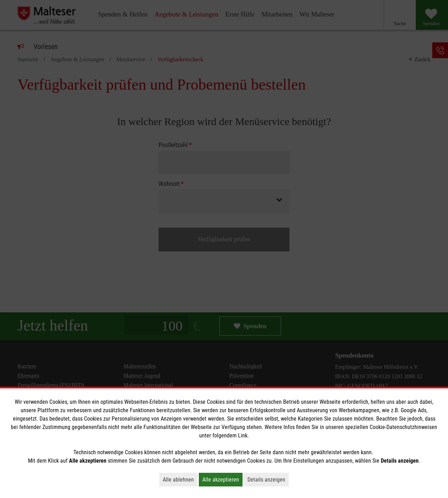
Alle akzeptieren (222, 479)
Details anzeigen (268, 479)
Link (243, 435)
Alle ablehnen (180, 479)
